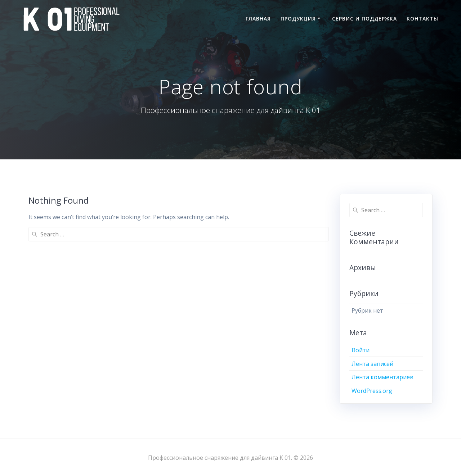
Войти (361, 350)
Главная (258, 19)
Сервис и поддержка (364, 19)
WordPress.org (372, 391)
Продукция (298, 19)
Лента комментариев (382, 377)
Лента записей (372, 364)
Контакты (422, 19)
